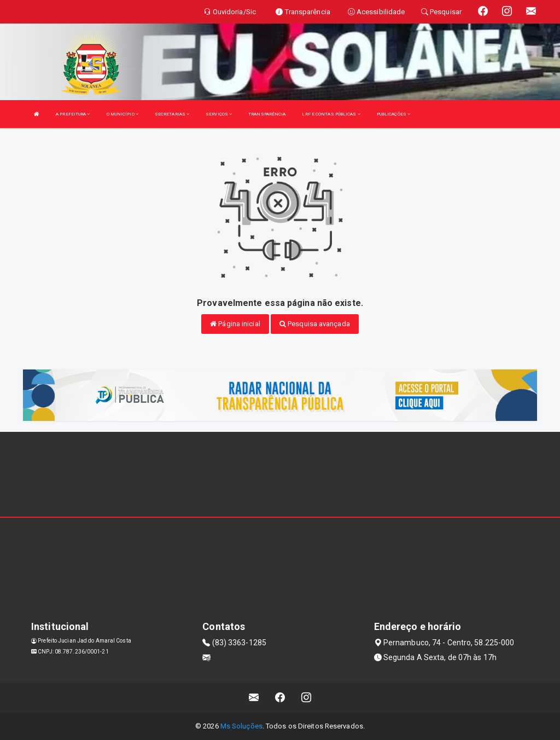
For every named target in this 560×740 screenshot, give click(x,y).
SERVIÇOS (219, 114)
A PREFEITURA (73, 114)
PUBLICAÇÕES (393, 114)
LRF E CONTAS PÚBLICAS (331, 114)
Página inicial (235, 324)
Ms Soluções (241, 726)
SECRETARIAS (172, 114)
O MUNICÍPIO (122, 114)
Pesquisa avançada (315, 324)
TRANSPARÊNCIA (267, 114)
